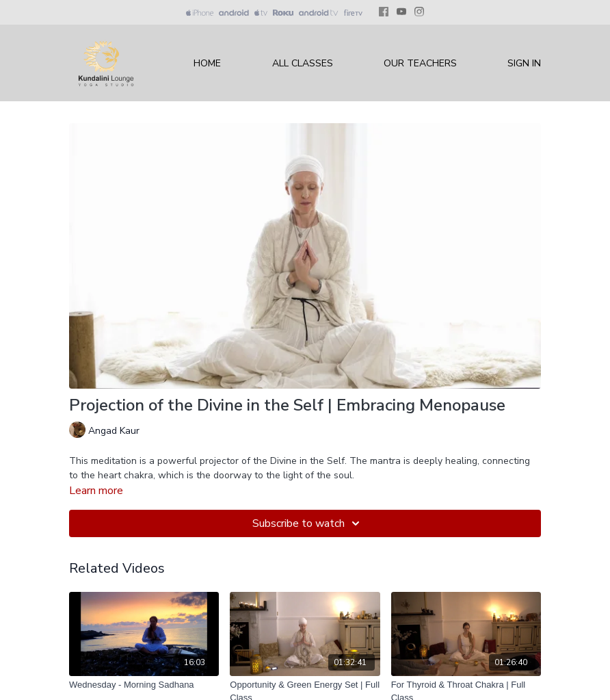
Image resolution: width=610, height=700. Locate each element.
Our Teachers (420, 63)
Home (207, 63)
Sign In (524, 63)
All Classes (303, 63)
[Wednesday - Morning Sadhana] (144, 685)
